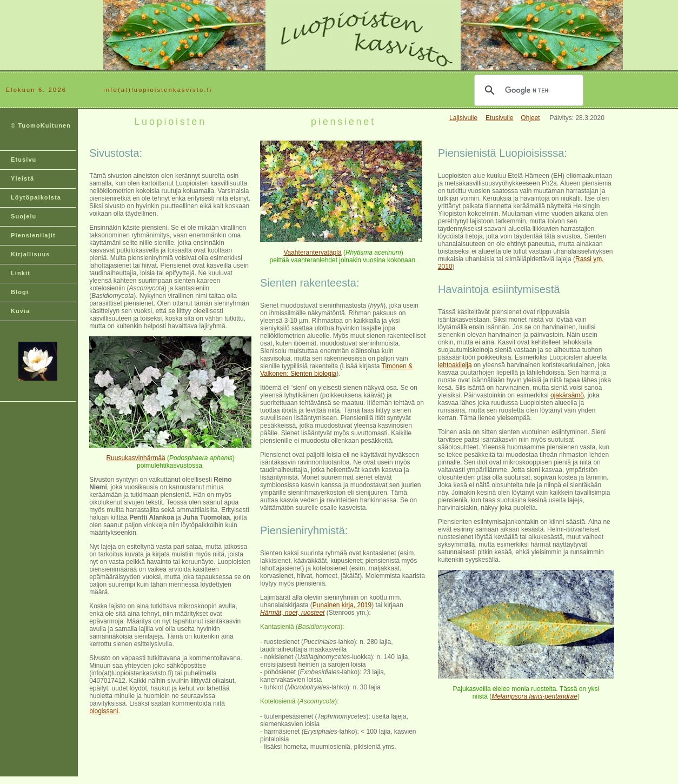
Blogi (20, 292)
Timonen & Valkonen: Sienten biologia (336, 370)
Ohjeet (530, 118)
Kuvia (20, 311)
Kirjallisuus (31, 254)
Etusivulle (499, 118)
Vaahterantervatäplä (312, 253)
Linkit (21, 273)
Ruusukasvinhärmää (135, 458)
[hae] (527, 90)
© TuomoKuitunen (41, 125)
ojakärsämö (567, 395)
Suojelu (24, 216)
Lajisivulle (463, 118)
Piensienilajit (33, 235)
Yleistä (22, 178)
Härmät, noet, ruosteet (292, 613)
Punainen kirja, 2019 (342, 605)
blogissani (104, 711)
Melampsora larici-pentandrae (534, 696)
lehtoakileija (455, 365)
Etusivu (24, 160)
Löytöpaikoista (36, 197)
